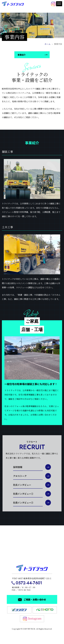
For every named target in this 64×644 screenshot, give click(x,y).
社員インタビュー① (23, 494)
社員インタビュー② (23, 503)
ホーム (47, 44)
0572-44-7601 (29, 583)
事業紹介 (22, 55)
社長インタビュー (22, 485)
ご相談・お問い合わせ (35, 599)
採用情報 (18, 467)
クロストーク (20, 476)
